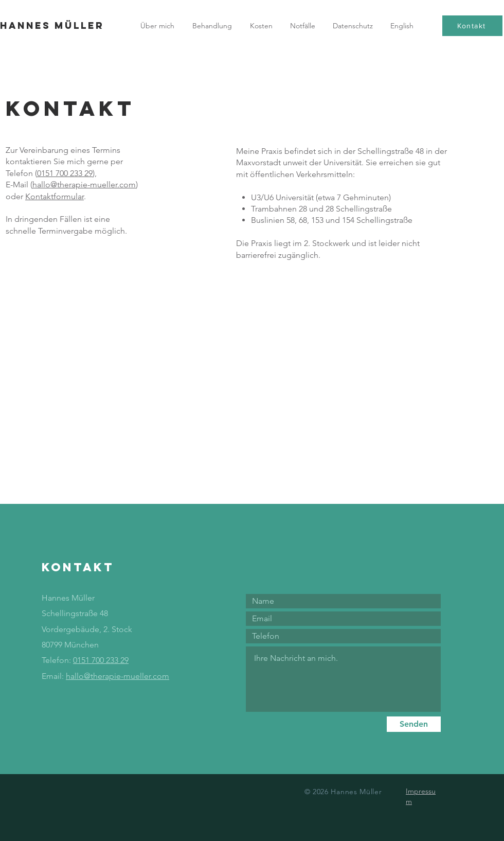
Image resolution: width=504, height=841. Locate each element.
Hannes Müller (52, 25)
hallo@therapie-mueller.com (84, 185)
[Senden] (414, 724)
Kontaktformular (55, 196)
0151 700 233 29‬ (65, 173)
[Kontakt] (472, 26)
